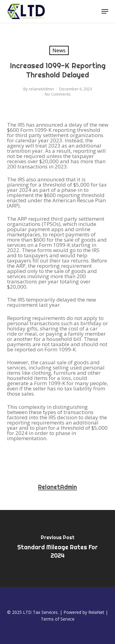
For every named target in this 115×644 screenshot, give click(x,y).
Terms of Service (58, 619)
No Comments (58, 94)
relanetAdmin (41, 89)
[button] (105, 11)
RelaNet (96, 612)
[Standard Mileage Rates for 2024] (57, 548)
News (59, 50)
